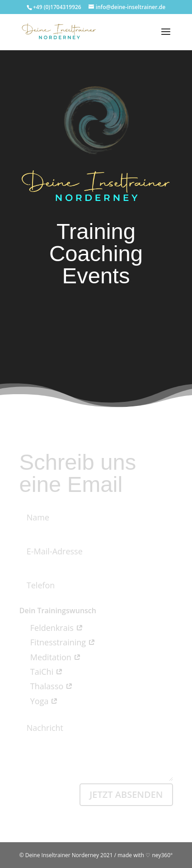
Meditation (50, 657)
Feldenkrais (51, 628)
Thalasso (46, 686)
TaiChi (41, 672)
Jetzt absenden (126, 794)
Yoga (39, 701)
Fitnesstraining (57, 642)
